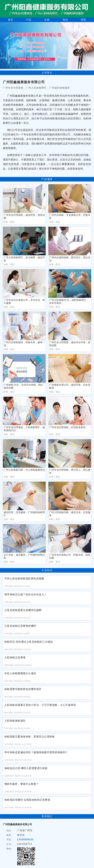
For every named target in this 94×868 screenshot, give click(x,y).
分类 (47, 20)
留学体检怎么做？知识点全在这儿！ (26, 594)
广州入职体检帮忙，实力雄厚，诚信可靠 (24, 259)
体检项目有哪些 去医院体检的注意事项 (27, 800)
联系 (84, 20)
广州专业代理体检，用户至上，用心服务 (70, 471)
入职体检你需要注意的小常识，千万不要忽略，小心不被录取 (40, 705)
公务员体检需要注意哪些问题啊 (23, 610)
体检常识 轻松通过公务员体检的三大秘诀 (29, 642)
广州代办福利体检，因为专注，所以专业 (70, 259)
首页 (10, 20)
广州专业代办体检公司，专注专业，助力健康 (24, 302)
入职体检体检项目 (15, 721)
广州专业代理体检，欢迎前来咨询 (67, 427)
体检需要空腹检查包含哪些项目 (23, 689)
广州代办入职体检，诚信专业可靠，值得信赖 (70, 344)
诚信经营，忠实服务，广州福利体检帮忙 (24, 514)
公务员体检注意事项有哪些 (20, 626)
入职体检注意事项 (15, 658)
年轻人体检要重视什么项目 (20, 673)
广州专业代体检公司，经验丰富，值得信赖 (70, 556)
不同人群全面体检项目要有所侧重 (24, 579)
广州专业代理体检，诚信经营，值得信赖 (24, 217)
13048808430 (25, 839)
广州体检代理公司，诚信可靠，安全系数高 (70, 386)
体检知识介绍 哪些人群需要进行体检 (26, 768)
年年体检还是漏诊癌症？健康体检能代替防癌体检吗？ (36, 752)
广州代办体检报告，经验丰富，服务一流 (24, 344)
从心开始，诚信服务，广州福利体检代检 (24, 556)
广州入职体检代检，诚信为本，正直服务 (70, 514)
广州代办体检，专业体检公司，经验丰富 (70, 217)
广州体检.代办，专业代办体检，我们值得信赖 (23, 386)
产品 (29, 20)
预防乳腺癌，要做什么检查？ (22, 784)
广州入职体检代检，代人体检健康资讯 (24, 470)
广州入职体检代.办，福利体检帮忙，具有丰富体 (69, 302)
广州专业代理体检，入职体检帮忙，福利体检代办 (24, 429)
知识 (65, 20)
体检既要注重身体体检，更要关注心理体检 (30, 737)
